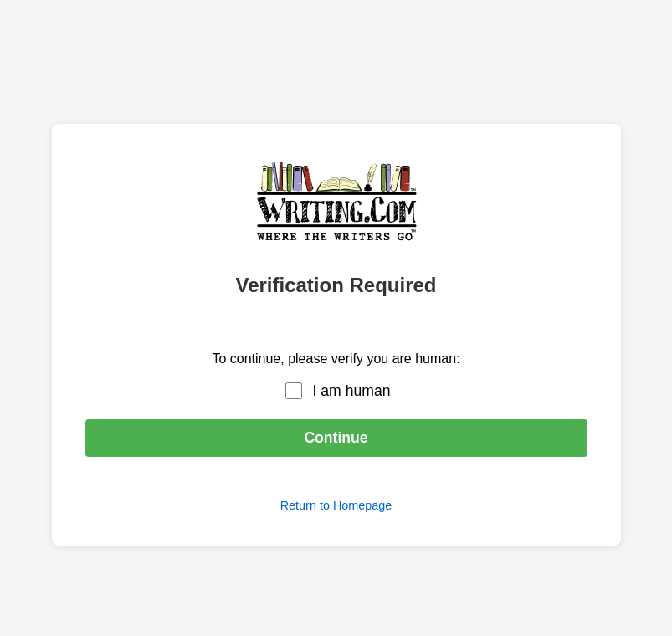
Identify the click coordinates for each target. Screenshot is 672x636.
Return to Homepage (336, 505)
